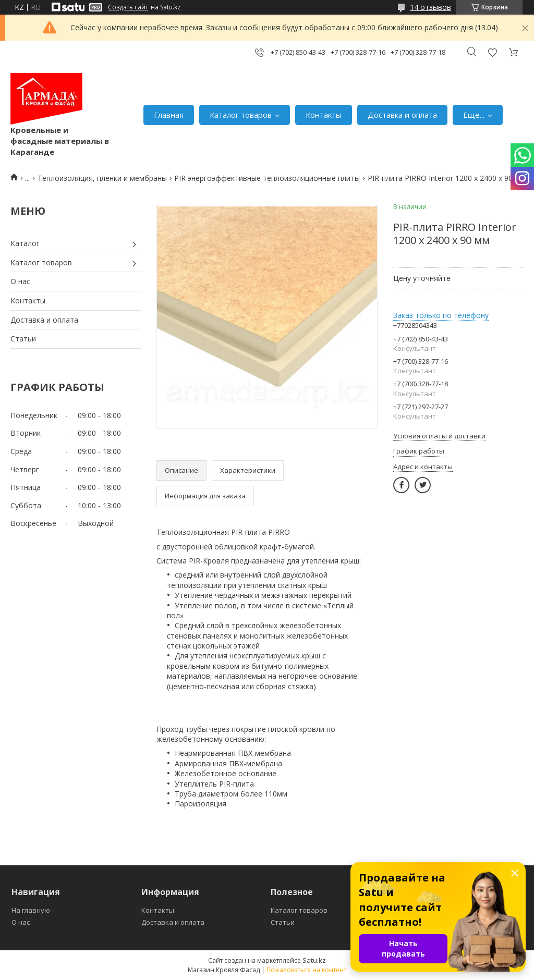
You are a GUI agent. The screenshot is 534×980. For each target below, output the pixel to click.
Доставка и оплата (402, 115)
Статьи (23, 339)
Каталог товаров (241, 115)
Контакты (324, 115)
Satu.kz (314, 960)
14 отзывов (430, 7)
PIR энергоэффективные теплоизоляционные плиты (267, 178)
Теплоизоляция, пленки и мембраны (102, 178)
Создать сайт (128, 7)
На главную (31, 910)
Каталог (25, 243)
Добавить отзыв (492, 52)
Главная (169, 115)
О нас (20, 281)
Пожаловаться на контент (306, 970)
